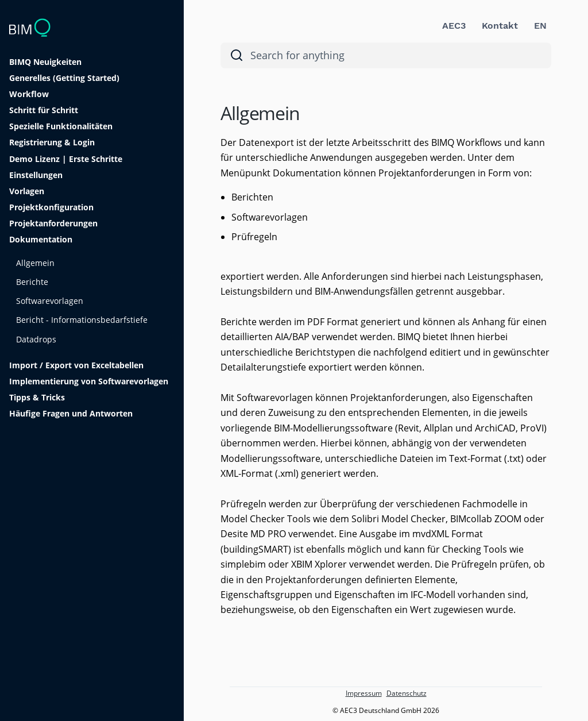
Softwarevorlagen (50, 301)
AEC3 (454, 26)
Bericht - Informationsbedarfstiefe (82, 320)
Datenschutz (407, 693)
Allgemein (35, 263)
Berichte (32, 282)
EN (540, 26)
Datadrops (36, 339)
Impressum (364, 693)
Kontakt (500, 26)
